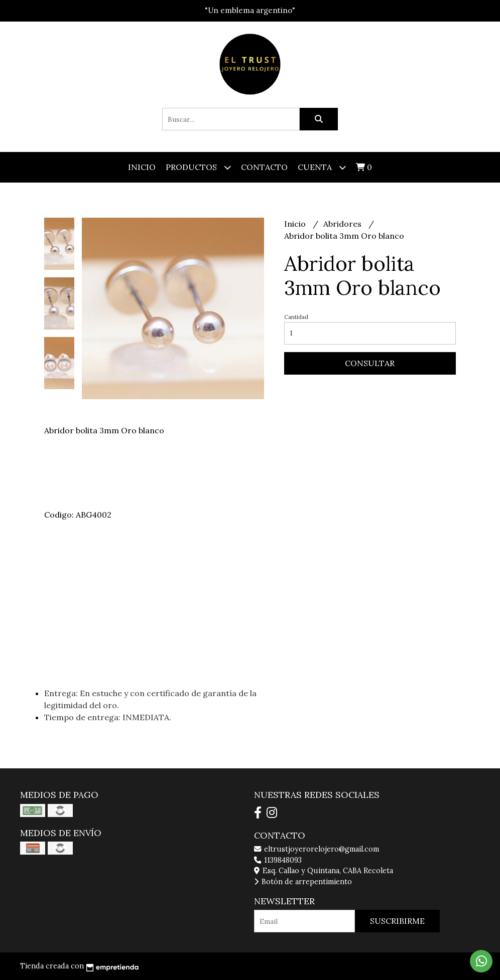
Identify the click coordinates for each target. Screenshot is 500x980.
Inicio (142, 167)
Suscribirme (397, 921)
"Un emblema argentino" (250, 10)
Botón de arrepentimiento (303, 882)
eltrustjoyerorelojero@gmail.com (317, 849)
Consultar (370, 363)
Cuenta (322, 167)
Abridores (343, 224)
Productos (198, 167)
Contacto (264, 167)
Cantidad (296, 317)
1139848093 (278, 860)
